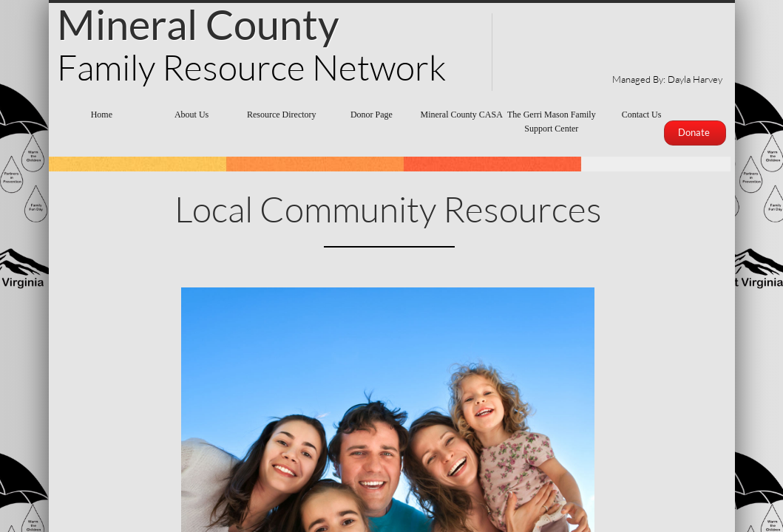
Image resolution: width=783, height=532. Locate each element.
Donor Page (372, 115)
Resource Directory (282, 115)
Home (102, 115)
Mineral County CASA (461, 115)
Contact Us (642, 115)
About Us (191, 115)
